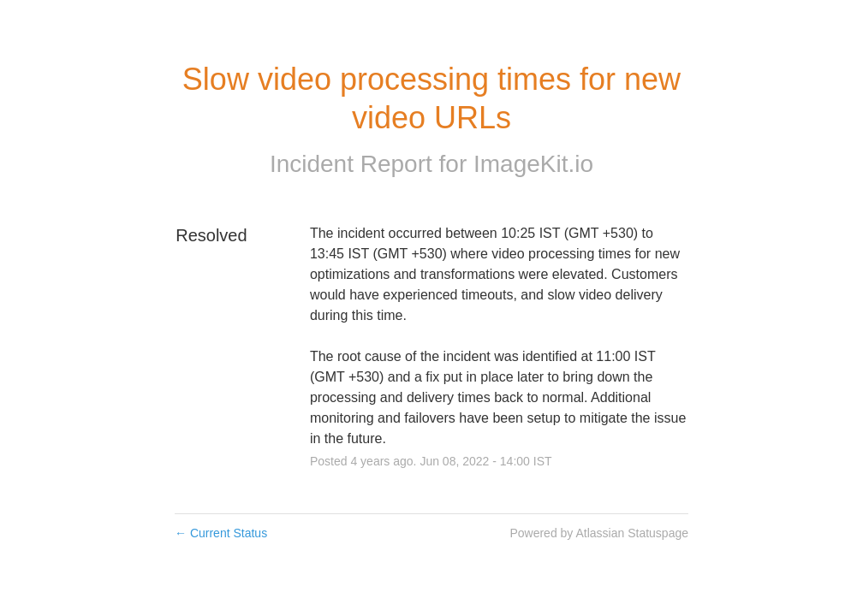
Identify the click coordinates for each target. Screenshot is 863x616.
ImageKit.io (533, 164)
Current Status (221, 533)
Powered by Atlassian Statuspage (599, 533)
